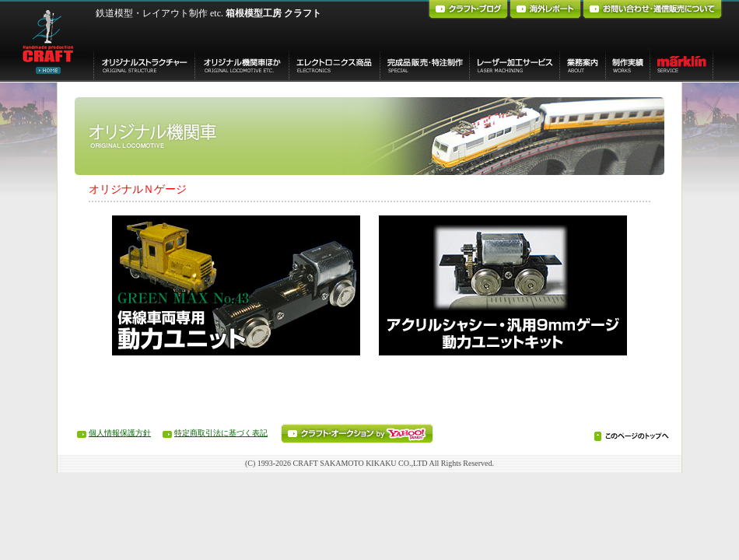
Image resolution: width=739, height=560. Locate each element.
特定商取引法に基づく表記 (221, 433)
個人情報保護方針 (120, 433)
